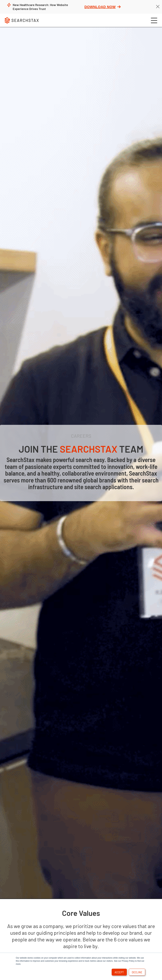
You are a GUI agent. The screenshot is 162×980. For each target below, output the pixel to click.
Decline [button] (137, 972)
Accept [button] (119, 972)
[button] (154, 20)
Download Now (102, 7)
